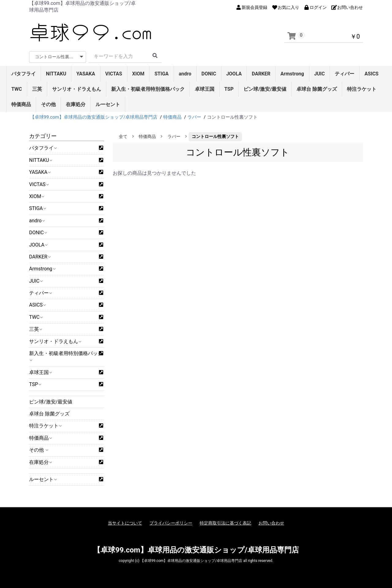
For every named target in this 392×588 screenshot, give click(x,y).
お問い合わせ (271, 523)
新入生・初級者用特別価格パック (148, 89)
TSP (229, 89)
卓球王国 (205, 89)
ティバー (345, 74)
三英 (37, 89)
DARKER (261, 74)
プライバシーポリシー (171, 523)
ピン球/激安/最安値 (265, 89)
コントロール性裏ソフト (215, 136)
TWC (17, 89)
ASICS (371, 74)
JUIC (320, 74)
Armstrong (292, 74)
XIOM (138, 74)
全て (123, 136)
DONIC (209, 74)
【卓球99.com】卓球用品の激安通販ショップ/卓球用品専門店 (196, 550)
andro (185, 74)
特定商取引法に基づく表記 (225, 523)
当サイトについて (125, 523)
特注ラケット (362, 89)
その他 (48, 104)
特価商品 (21, 104)
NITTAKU (56, 74)
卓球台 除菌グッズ (317, 89)
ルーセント (108, 104)
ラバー (174, 136)
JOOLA (234, 74)
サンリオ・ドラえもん (77, 89)
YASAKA (86, 74)
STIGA (161, 74)
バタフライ (24, 74)
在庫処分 (76, 104)
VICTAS (114, 74)
